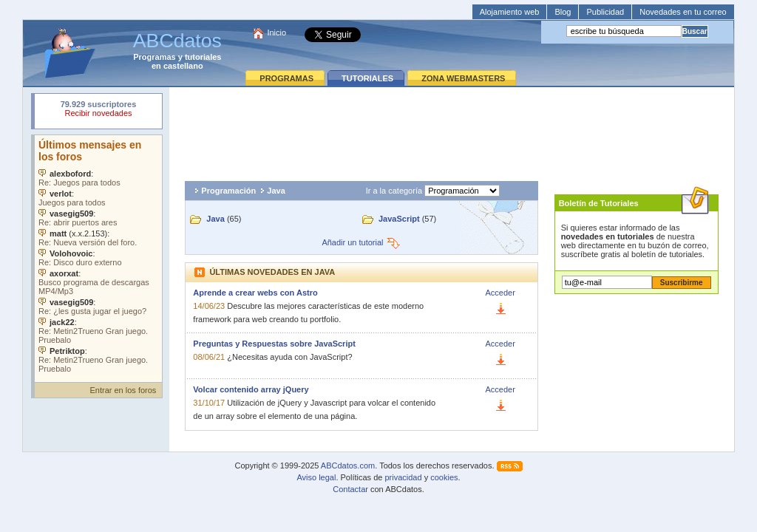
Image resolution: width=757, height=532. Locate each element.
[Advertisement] (452, 130)
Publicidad (605, 12)
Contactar (350, 489)
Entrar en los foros (123, 390)
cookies (444, 477)
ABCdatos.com (348, 465)
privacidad (403, 477)
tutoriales (203, 57)
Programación (228, 191)
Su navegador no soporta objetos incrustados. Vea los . (98, 255)
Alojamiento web (510, 12)
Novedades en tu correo (683, 12)
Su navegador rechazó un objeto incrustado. (98, 110)
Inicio (276, 33)
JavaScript (399, 219)
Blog (563, 12)
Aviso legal (316, 477)
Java (276, 191)
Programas (154, 57)
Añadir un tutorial (361, 242)
